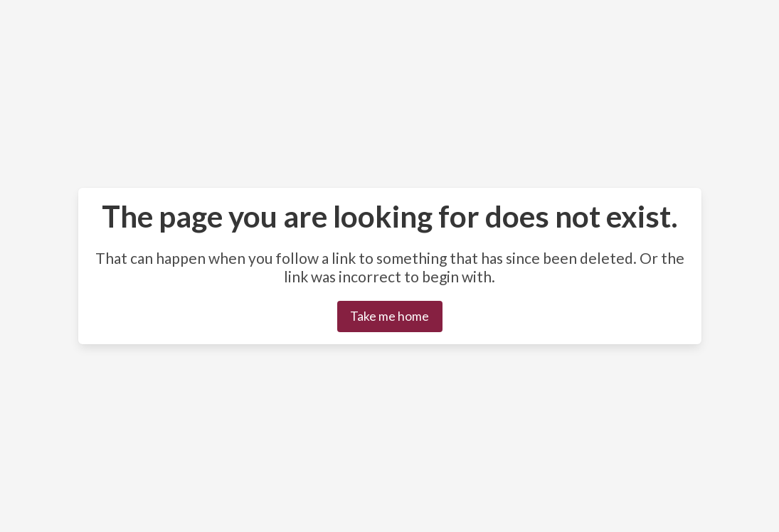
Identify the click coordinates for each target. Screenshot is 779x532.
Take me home (389, 316)
